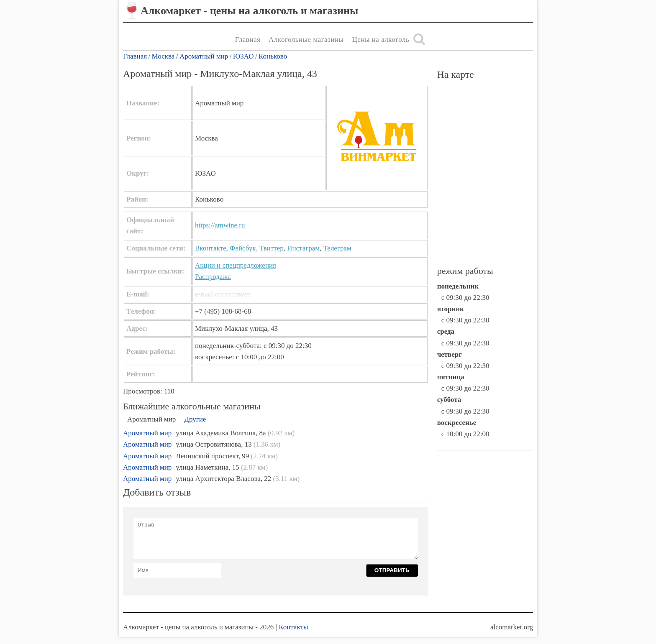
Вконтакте (211, 248)
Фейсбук (243, 248)
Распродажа (213, 277)
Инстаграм (303, 248)
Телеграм (337, 248)
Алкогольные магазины (306, 40)
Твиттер (272, 248)
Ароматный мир (204, 56)
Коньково (273, 56)
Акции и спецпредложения (236, 265)
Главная (248, 40)
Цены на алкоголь (381, 40)
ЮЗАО (243, 56)
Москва (163, 56)
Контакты (293, 627)
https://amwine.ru (220, 225)
